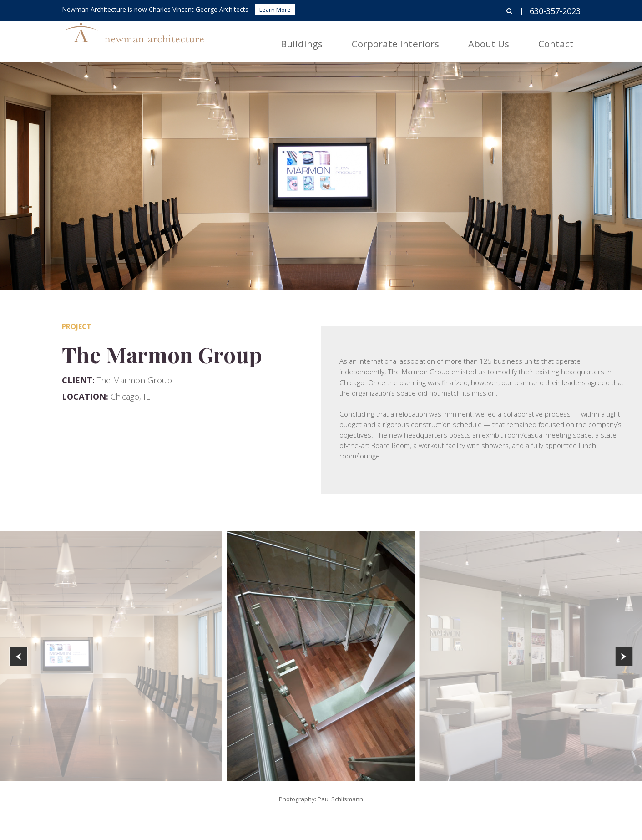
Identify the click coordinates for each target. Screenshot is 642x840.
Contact (566, 39)
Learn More (275, 10)
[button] (18, 657)
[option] (321, 656)
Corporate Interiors (450, 39)
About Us (518, 39)
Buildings (382, 39)
